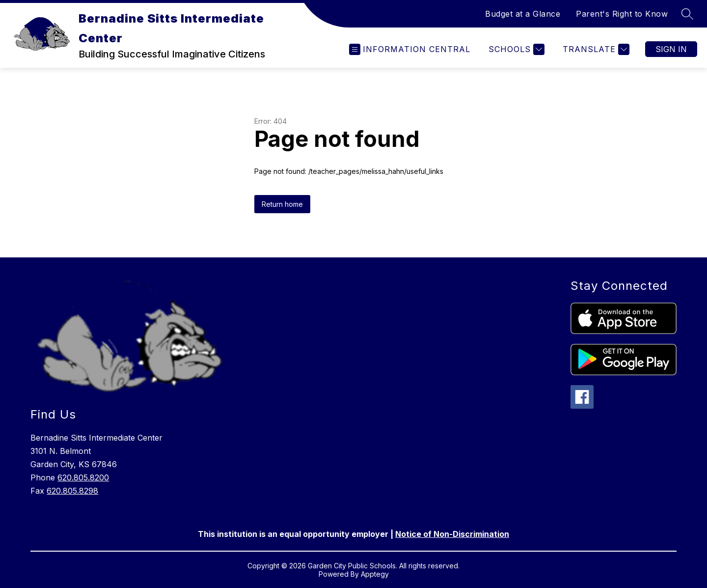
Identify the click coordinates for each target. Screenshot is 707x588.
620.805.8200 (83, 477)
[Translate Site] (595, 49)
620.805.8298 (72, 491)
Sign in (671, 49)
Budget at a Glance (523, 14)
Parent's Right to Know (622, 14)
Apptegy (375, 574)
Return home (282, 204)
